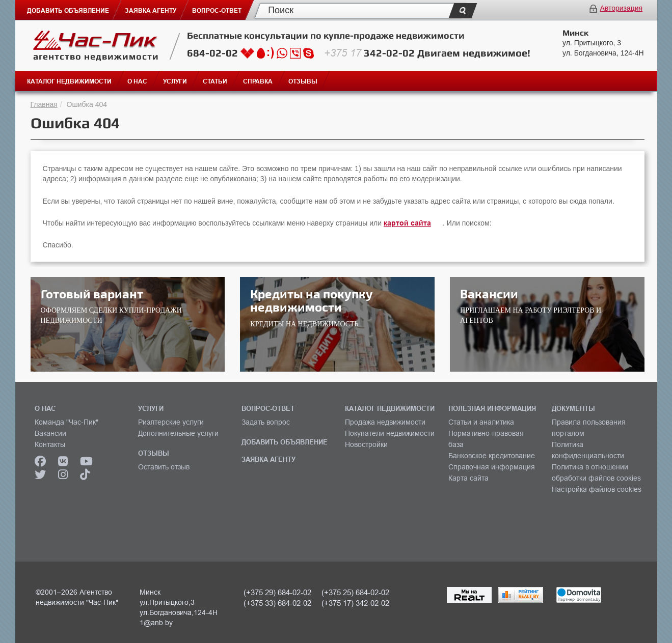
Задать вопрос (266, 422)
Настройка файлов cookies (597, 489)
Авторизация (621, 8)
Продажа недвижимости (385, 422)
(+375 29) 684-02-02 (277, 592)
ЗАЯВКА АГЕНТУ (268, 459)
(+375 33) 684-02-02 (277, 603)
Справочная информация (492, 467)
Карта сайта (468, 478)
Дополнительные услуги (178, 433)
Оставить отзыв (164, 467)
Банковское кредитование (492, 456)
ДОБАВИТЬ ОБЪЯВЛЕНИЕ (285, 442)
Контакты (50, 444)
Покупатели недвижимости (390, 433)
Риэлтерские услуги (171, 422)
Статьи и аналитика (481, 422)
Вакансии (50, 433)
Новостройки (366, 444)
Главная (44, 104)
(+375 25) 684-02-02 (355, 592)
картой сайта (407, 223)
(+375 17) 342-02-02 (355, 603)
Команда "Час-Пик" (66, 422)
